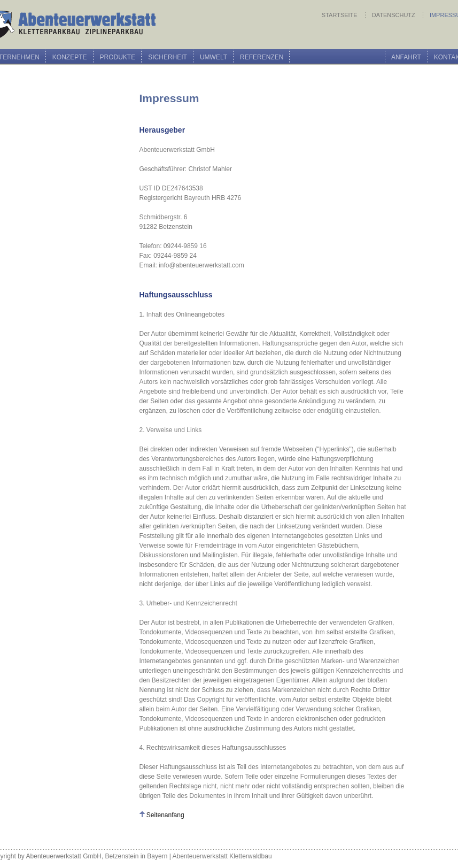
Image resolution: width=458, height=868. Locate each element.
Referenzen (262, 57)
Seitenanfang (165, 815)
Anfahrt (406, 57)
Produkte (118, 57)
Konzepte (70, 57)
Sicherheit (168, 57)
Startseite (340, 15)
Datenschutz (394, 15)
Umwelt (214, 57)
